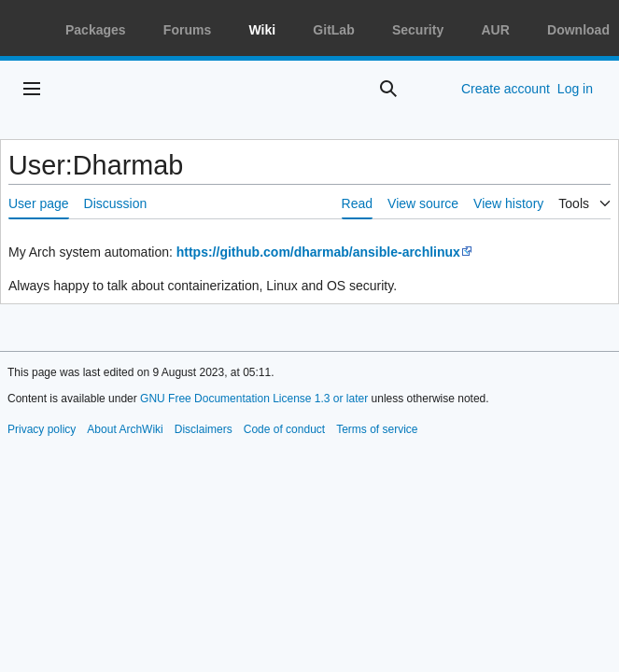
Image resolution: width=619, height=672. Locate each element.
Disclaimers (204, 429)
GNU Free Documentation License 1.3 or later (254, 399)
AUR (495, 30)
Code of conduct (284, 429)
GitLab (333, 30)
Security (418, 30)
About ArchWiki (125, 429)
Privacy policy (42, 429)
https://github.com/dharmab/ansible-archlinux (318, 252)
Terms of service (377, 429)
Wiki (262, 30)
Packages (96, 30)
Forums (187, 30)
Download (578, 30)
